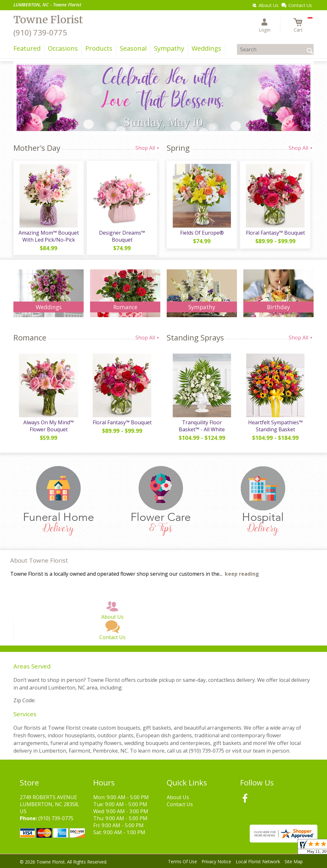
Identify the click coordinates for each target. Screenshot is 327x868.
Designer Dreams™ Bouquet (122, 236)
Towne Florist (48, 20)
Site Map (294, 861)
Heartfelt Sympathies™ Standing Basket (275, 426)
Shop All (148, 148)
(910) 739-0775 (40, 32)
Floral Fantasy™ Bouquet (275, 233)
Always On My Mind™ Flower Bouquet (49, 426)
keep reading (242, 574)
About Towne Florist (39, 560)
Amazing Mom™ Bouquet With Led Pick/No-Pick (49, 236)
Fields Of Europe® (202, 233)
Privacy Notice (216, 861)
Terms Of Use (183, 861)
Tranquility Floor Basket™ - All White (202, 426)
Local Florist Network (258, 861)
